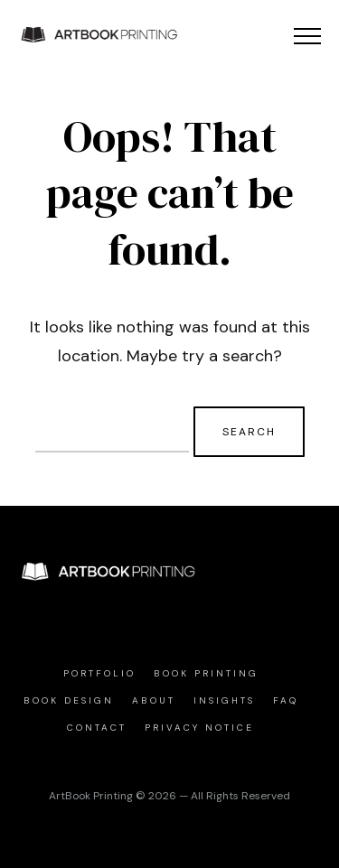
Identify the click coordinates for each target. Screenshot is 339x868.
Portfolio (99, 673)
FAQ (286, 700)
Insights (224, 700)
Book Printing (206, 673)
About (154, 700)
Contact (97, 728)
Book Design (69, 700)
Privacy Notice (199, 728)
